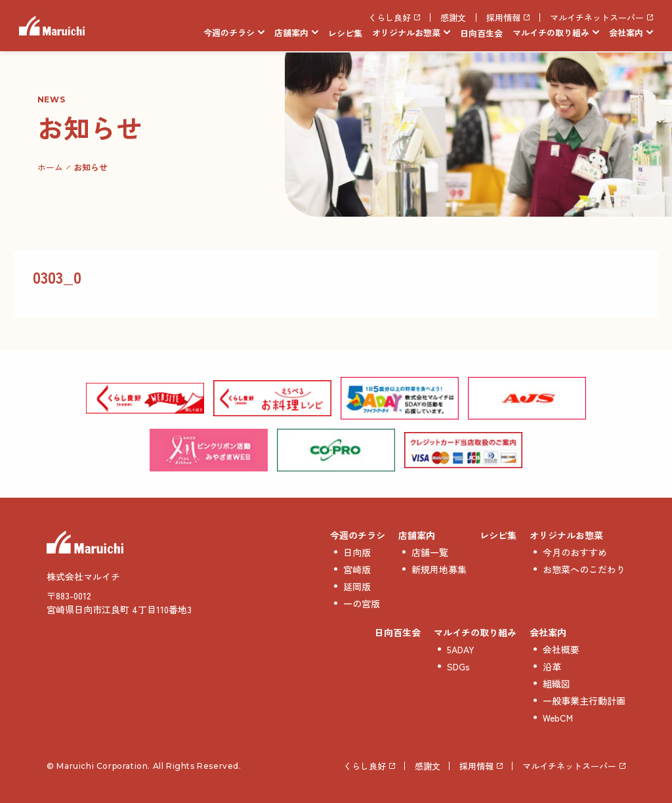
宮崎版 (357, 569)
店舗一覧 (430, 552)
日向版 (357, 552)
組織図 (556, 684)
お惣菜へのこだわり (584, 569)
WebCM (558, 718)
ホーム (50, 167)
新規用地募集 (439, 569)
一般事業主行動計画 (584, 701)
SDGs (458, 666)
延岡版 (357, 586)
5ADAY (461, 649)
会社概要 (561, 649)
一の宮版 (362, 603)
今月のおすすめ (575, 552)
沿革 (552, 666)
